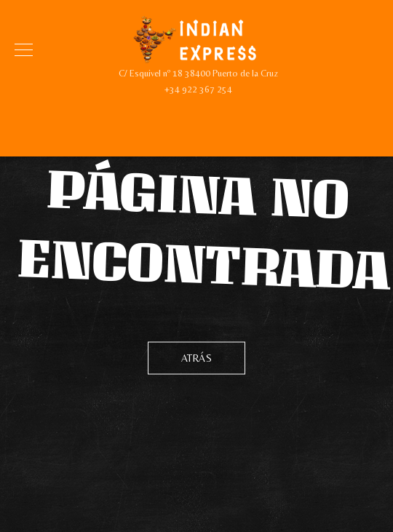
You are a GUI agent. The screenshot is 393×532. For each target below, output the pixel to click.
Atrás (197, 357)
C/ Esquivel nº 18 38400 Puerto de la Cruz (198, 73)
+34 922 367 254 (198, 89)
